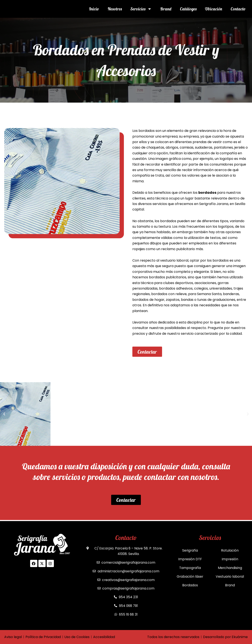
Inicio (94, 9)
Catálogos (188, 9)
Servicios (141, 9)
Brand (166, 9)
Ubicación (213, 9)
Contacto (238, 9)
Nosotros (115, 9)
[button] (4, 414)
